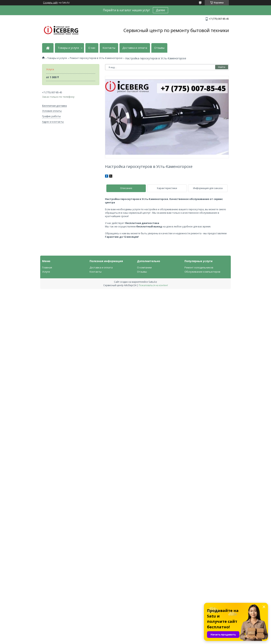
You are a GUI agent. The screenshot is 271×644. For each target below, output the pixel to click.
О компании (144, 267)
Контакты (109, 48)
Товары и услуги (68, 48)
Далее (160, 10)
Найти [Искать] (222, 67)
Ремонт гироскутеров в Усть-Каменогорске (96, 58)
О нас (92, 48)
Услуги (46, 272)
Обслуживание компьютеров (202, 272)
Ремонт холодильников (199, 267)
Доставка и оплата (135, 48)
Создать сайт (50, 3)
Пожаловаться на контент (153, 285)
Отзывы (159, 48)
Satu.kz (153, 282)
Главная (47, 267)
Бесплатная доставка (54, 106)
